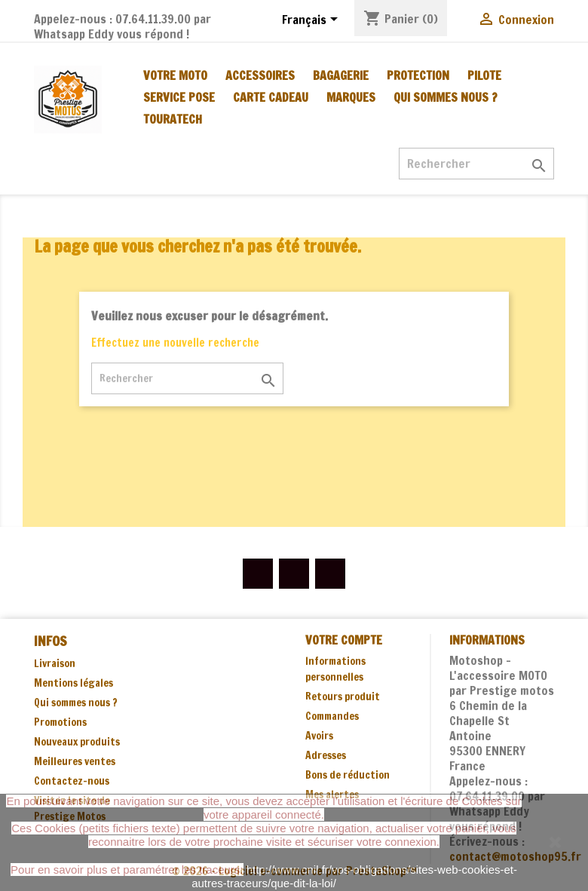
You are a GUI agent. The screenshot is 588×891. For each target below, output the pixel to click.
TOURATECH (173, 119)
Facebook (258, 574)
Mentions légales (73, 683)
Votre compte (344, 640)
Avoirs (319, 736)
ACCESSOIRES (260, 75)
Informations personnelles (335, 669)
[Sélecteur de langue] (312, 20)
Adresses (326, 755)
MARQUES (351, 97)
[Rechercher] (476, 164)
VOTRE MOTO (175, 75)
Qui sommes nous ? (446, 97)
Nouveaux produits (77, 742)
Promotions (60, 722)
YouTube (294, 574)
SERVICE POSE (179, 97)
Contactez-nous (72, 781)
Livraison (55, 663)
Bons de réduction (348, 775)
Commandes (332, 716)
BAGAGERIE (341, 75)
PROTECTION (418, 75)
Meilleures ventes (75, 761)
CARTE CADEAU (271, 97)
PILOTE (484, 75)
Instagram (330, 574)
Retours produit (343, 697)
